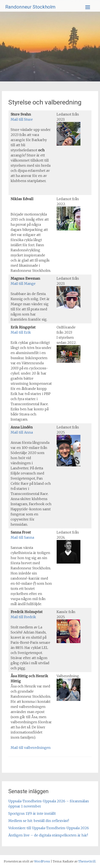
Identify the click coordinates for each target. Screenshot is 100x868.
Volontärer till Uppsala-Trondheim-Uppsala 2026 (49, 828)
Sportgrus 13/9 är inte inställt (32, 813)
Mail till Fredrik (23, 617)
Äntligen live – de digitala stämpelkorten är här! (48, 835)
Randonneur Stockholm (30, 7)
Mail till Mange (23, 284)
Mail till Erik (21, 332)
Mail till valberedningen (31, 748)
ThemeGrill (87, 861)
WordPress (42, 861)
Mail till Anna (22, 432)
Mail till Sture (22, 119)
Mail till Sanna (22, 537)
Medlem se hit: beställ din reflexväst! (39, 821)
